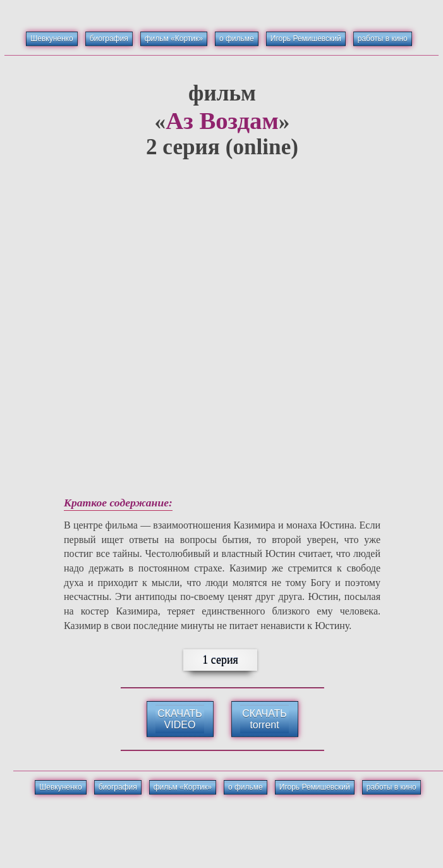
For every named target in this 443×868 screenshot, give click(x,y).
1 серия (220, 660)
